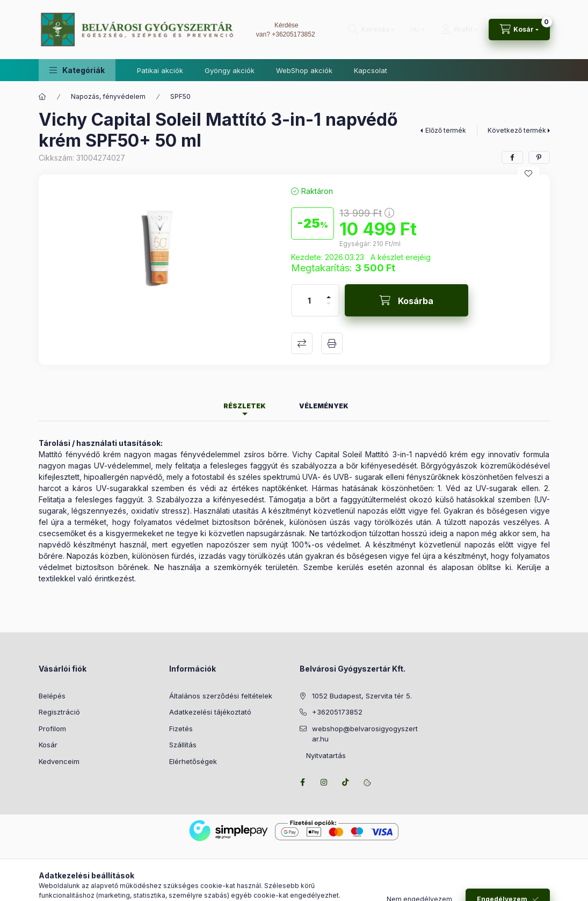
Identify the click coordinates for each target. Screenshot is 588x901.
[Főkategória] (42, 97)
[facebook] (512, 157)
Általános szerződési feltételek (221, 696)
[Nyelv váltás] (415, 30)
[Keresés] (371, 30)
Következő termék (517, 130)
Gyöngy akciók (230, 70)
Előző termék (446, 130)
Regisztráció (59, 712)
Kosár (48, 745)
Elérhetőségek (193, 761)
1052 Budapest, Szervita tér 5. (362, 696)
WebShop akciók (304, 70)
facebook (303, 782)
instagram (324, 782)
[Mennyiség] (309, 300)
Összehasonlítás (302, 343)
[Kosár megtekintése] (519, 30)
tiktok (346, 782)
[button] (77, 70)
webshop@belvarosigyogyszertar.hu (365, 734)
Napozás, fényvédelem (108, 96)
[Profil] (459, 30)
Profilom (52, 729)
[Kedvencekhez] (528, 174)
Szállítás (183, 745)
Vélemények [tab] (324, 406)
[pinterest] (539, 157)
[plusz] (329, 293)
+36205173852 (293, 34)
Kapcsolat (371, 70)
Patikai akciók (160, 70)
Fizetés (181, 729)
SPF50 (180, 96)
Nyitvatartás (323, 755)
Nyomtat (332, 343)
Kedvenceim (59, 761)
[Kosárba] (406, 300)
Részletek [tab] (245, 406)
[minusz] (329, 308)
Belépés (52, 696)
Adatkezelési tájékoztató (210, 712)
